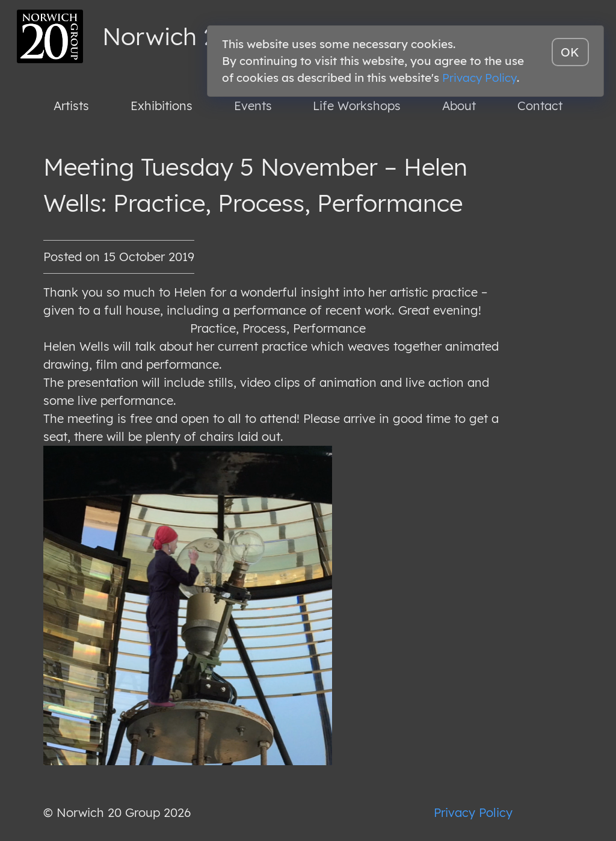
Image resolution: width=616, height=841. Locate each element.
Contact (540, 106)
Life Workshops (357, 106)
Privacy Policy (473, 812)
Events (253, 106)
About (459, 106)
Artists (71, 106)
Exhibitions (162, 106)
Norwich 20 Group (205, 36)
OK (570, 52)
